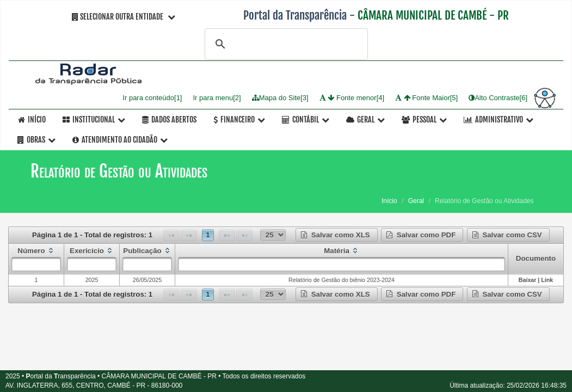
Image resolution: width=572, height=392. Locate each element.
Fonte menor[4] (352, 98)
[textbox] (36, 264)
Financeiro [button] (239, 120)
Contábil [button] (306, 120)
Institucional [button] (94, 120)
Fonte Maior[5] (426, 98)
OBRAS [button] (36, 140)
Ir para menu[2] (217, 98)
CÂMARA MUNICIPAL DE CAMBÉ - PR (433, 15)
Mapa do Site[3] (280, 98)
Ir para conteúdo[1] (152, 98)
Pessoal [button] (424, 120)
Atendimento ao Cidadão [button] (120, 140)
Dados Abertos (169, 120)
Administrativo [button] (499, 120)
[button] (337, 235)
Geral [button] (365, 120)
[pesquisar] (285, 44)
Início (32, 120)
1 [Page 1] (208, 235)
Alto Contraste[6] (498, 98)
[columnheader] (36, 259)
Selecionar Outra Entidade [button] (124, 17)
